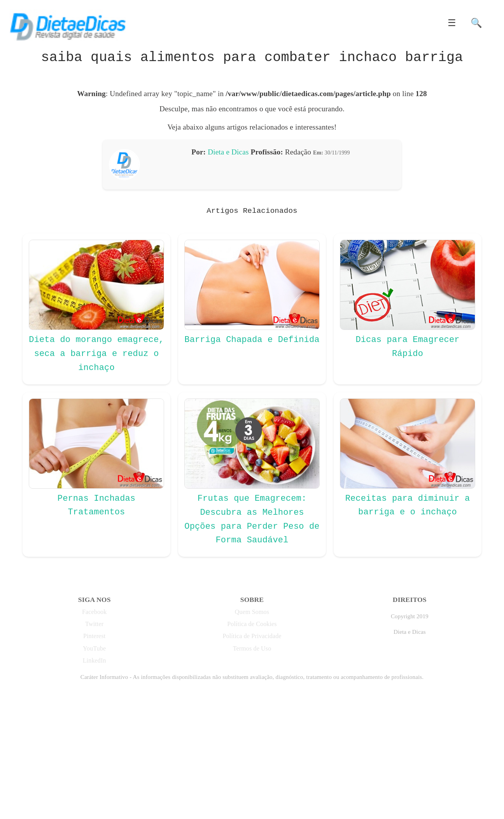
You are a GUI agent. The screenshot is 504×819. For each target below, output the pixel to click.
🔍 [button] (476, 23)
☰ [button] (452, 23)
